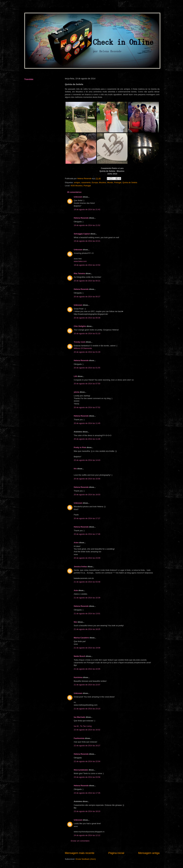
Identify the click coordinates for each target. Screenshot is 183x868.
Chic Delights (80, 326)
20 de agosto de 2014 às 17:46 (87, 534)
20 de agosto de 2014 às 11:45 (87, 423)
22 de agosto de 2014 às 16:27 (87, 746)
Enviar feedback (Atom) (86, 859)
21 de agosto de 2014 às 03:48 (87, 582)
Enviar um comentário (80, 841)
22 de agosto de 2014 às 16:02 (87, 730)
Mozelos (103, 182)
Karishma (78, 677)
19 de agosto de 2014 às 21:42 (87, 209)
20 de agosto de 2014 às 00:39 (87, 318)
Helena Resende (81, 218)
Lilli (75, 376)
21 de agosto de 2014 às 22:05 (87, 669)
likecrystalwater (81, 770)
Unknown (78, 197)
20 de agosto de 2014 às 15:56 (87, 479)
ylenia (76, 392)
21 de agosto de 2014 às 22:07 (87, 685)
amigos (77, 182)
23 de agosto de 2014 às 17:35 (87, 793)
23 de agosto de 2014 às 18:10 (87, 811)
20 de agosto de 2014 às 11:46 (87, 439)
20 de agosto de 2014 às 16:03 (87, 495)
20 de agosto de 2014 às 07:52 (87, 407)
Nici (76, 622)
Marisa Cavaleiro (81, 638)
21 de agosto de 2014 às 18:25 (87, 629)
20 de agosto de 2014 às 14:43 (87, 460)
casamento (86, 182)
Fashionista (79, 738)
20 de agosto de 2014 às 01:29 (87, 352)
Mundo (110, 182)
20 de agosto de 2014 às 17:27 (87, 518)
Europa (95, 182)
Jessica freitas (80, 567)
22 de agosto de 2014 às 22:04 (87, 761)
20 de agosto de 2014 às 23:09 (87, 558)
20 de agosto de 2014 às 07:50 (87, 384)
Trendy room (80, 342)
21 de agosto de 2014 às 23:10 (87, 709)
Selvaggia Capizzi (82, 234)
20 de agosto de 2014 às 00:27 (87, 297)
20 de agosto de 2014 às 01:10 (87, 333)
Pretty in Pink (80, 447)
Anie (76, 590)
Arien (76, 543)
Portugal (118, 182)
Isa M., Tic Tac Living (83, 726)
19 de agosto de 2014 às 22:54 (87, 265)
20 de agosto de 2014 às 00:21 (87, 281)
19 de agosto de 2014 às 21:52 (87, 225)
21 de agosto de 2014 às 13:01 (87, 614)
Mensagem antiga (149, 853)
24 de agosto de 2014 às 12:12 (87, 835)
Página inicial (116, 853)
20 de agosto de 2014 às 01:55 (87, 368)
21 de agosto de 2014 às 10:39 (87, 598)
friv (75, 469)
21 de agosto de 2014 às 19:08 (87, 648)
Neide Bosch (80, 656)
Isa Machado (80, 717)
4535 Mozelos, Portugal (81, 186)
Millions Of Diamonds (83, 348)
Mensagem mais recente (80, 853)
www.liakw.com (80, 261)
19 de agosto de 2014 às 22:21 (87, 241)
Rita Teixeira (79, 273)
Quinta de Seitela (130, 182)
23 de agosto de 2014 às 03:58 (87, 777)
